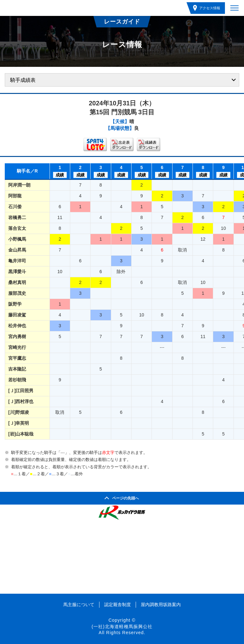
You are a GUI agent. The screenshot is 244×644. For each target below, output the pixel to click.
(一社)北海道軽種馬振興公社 (122, 626)
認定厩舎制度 (118, 605)
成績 (60, 175)
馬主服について (79, 605)
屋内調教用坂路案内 (161, 605)
